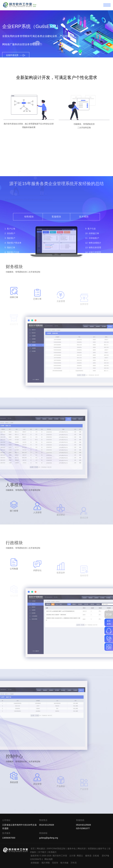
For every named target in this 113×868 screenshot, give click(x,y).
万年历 (74, 863)
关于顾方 (42, 852)
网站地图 (49, 859)
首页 (33, 849)
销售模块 (29, 247)
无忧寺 (55, 863)
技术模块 (84, 247)
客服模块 (56, 247)
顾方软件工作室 (60, 856)
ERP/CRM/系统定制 (56, 849)
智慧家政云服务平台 (97, 849)
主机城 (96, 856)
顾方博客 (46, 863)
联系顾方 (53, 852)
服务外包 (72, 849)
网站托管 (82, 849)
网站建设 (41, 849)
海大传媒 (64, 863)
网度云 (80, 856)
